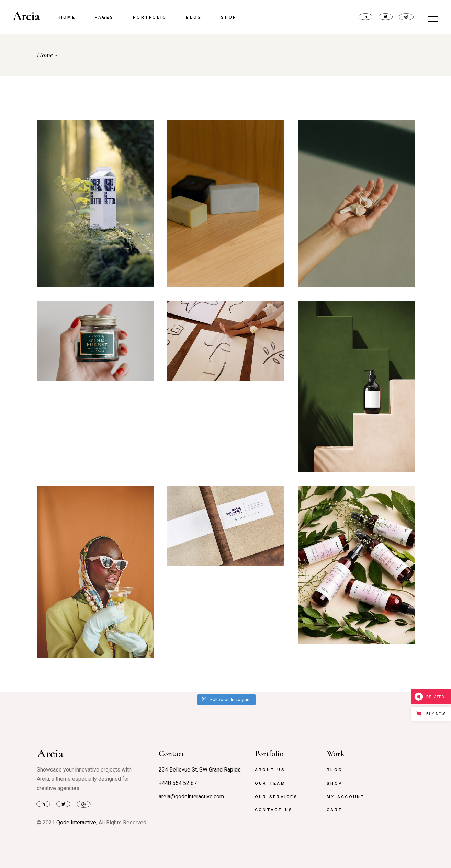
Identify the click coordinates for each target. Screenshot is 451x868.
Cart (335, 810)
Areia (26, 16)
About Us (270, 770)
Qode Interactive (76, 823)
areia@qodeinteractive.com (191, 796)
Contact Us (274, 810)
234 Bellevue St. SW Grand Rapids (200, 770)
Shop (335, 783)
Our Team (270, 783)
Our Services (276, 797)
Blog (335, 770)
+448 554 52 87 (178, 783)
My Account (346, 797)
